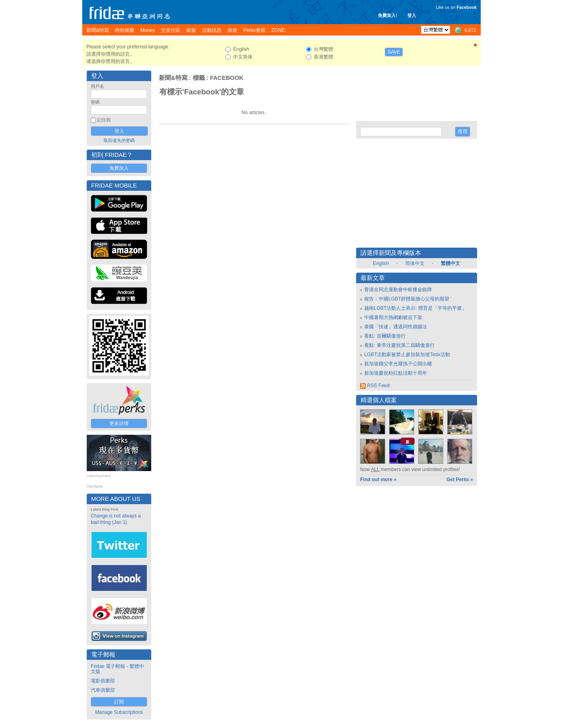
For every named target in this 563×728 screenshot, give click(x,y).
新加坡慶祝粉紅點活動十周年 (396, 373)
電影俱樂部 (103, 681)
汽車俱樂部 (103, 690)
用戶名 (97, 86)
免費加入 (119, 168)
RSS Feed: (375, 386)
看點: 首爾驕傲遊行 (385, 336)
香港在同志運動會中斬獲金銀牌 (398, 290)
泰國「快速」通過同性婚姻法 (396, 327)
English (381, 263)
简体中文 (415, 263)
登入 (412, 15)
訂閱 (119, 702)
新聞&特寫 (173, 78)
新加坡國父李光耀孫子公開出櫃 (398, 364)
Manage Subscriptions (119, 712)
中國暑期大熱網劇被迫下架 (393, 317)
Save (394, 52)
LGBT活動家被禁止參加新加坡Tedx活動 (407, 355)
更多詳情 (119, 423)
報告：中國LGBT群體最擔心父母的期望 (407, 299)
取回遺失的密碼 (119, 140)
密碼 (95, 102)
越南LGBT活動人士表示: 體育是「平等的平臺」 (415, 308)
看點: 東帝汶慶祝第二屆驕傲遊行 (399, 345)
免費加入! (388, 15)
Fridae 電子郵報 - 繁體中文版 (117, 669)
